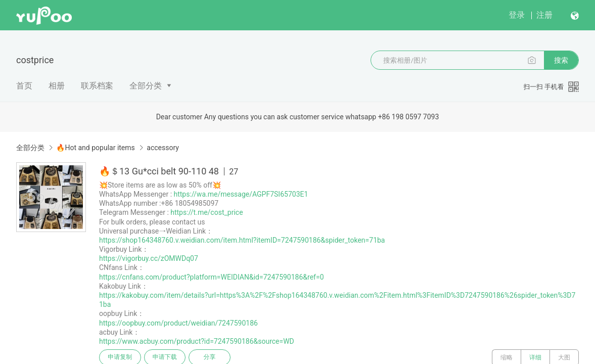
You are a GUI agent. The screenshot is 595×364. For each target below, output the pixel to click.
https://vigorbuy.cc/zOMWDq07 (149, 258)
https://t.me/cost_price (207, 212)
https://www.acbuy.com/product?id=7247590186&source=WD (197, 341)
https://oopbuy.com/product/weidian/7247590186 (178, 323)
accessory (163, 148)
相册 (57, 86)
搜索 (561, 60)
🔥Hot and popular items (95, 148)
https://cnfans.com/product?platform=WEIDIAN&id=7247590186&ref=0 (212, 277)
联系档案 (97, 86)
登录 (517, 15)
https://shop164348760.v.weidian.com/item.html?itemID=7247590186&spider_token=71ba (242, 240)
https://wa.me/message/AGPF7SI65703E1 (241, 194)
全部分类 (146, 86)
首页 (24, 86)
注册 (544, 15)
